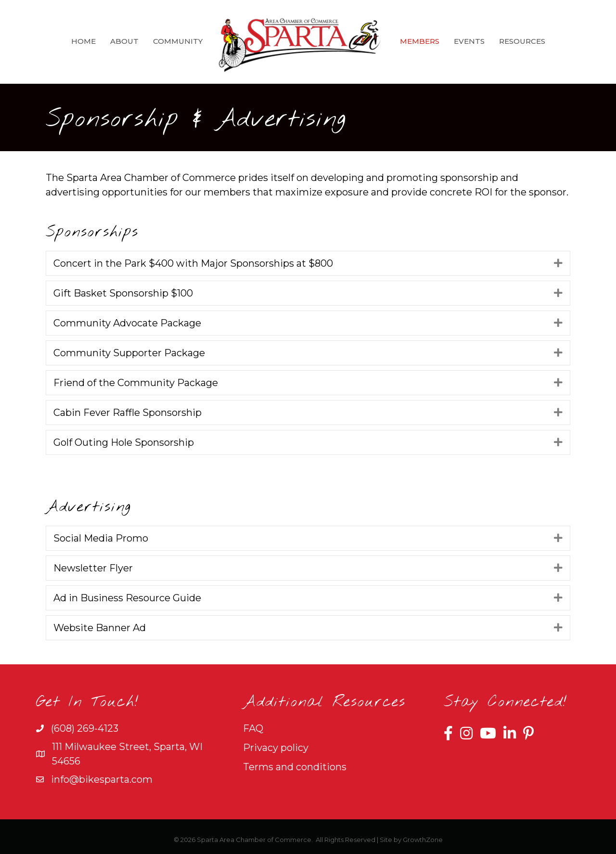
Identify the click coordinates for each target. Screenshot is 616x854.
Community (178, 41)
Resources (522, 41)
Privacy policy (276, 748)
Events (469, 41)
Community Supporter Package (129, 353)
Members (420, 41)
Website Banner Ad (100, 628)
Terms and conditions (295, 767)
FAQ (253, 728)
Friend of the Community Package (136, 383)
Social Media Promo (101, 538)
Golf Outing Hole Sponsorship (124, 442)
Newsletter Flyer (93, 568)
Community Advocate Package (127, 323)
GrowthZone (423, 840)
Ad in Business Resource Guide (127, 598)
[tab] (308, 263)
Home (83, 41)
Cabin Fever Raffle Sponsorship (128, 413)
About (124, 41)
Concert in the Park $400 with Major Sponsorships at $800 (193, 263)
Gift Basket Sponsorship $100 (123, 293)
